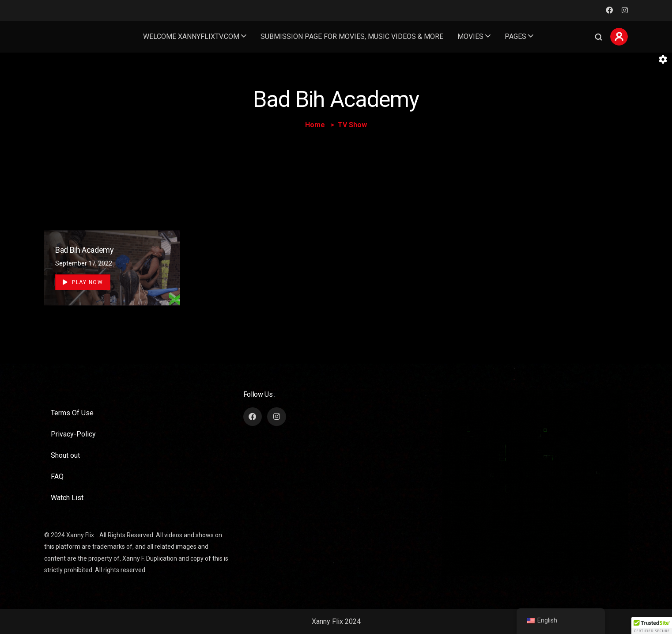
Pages (515, 36)
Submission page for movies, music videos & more (352, 36)
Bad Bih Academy (85, 250)
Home (315, 125)
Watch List (67, 498)
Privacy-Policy (73, 434)
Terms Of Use (72, 413)
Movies (470, 36)
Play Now (83, 282)
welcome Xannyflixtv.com (191, 36)
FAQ (57, 476)
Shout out (65, 455)
